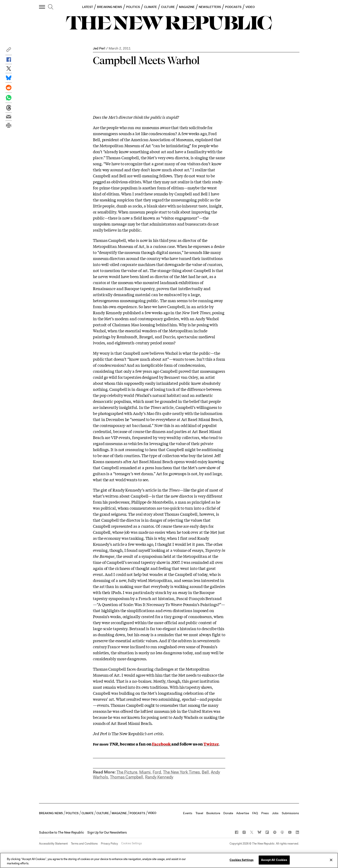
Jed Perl (99, 48)
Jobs (275, 813)
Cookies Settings (131, 844)
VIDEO (250, 7)
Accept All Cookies (274, 860)
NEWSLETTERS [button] (210, 7)
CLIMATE (151, 7)
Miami (145, 772)
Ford (157, 772)
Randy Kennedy (159, 777)
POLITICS (133, 7)
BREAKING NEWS (110, 7)
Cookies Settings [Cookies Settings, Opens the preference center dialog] (242, 860)
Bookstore (213, 813)
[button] (9, 51)
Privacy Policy (109, 844)
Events (188, 813)
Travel (199, 813)
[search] (51, 7)
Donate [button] (228, 813)
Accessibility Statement (53, 844)
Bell (205, 772)
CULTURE (168, 7)
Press (265, 813)
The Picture (127, 772)
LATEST (88, 7)
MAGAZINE (187, 7)
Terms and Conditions (84, 844)
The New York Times (181, 772)
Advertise (243, 813)
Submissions (290, 813)
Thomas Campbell (127, 777)
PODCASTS (233, 7)
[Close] (331, 860)
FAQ (255, 813)
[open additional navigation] (42, 7)
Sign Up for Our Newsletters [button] (107, 832)
